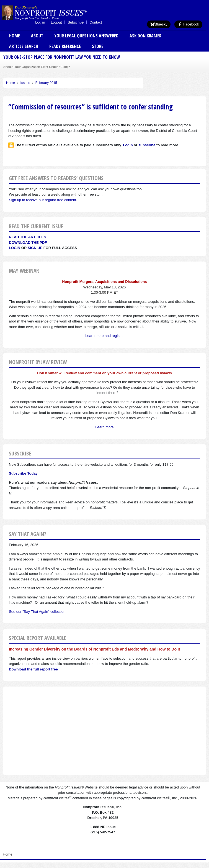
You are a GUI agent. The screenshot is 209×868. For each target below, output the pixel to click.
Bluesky (159, 24)
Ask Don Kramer (145, 36)
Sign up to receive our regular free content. (43, 200)
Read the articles (28, 237)
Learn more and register (104, 336)
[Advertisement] (104, 731)
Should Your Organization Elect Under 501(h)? (37, 67)
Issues (25, 83)
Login (15, 248)
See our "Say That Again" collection (37, 612)
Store (98, 46)
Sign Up (35, 248)
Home (15, 36)
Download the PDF (28, 243)
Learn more (104, 427)
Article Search (24, 46)
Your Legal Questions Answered (86, 36)
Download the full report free (33, 669)
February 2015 (46, 83)
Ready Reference (65, 46)
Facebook (188, 24)
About (37, 36)
